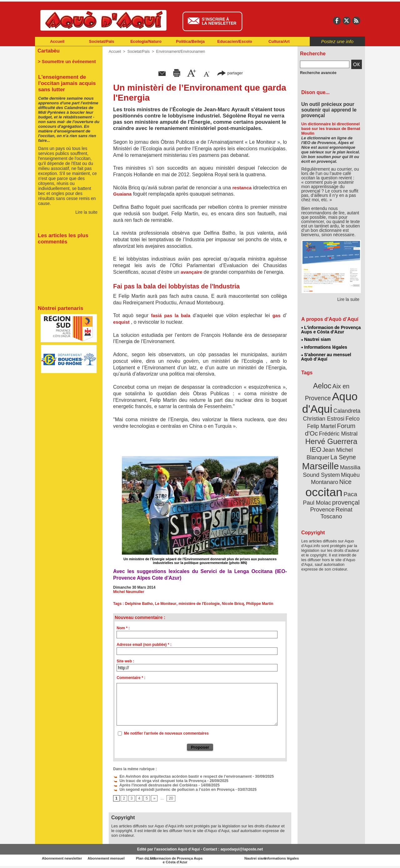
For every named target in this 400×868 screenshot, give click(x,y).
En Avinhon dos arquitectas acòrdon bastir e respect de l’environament (180, 776)
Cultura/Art (279, 41)
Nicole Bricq (231, 604)
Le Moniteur (165, 604)
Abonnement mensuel (118, 859)
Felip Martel (322, 424)
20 (170, 799)
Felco (352, 417)
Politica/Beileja (190, 41)
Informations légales (324, 347)
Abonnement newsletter (63, 859)
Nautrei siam (316, 339)
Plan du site (172, 859)
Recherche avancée (317, 73)
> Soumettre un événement (66, 61)
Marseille (321, 462)
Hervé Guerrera (331, 439)
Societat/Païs (102, 41)
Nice (345, 478)
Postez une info (337, 41)
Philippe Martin (258, 604)
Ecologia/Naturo (146, 41)
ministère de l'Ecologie (198, 604)
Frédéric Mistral (338, 431)
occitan (324, 488)
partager (230, 73)
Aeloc (322, 385)
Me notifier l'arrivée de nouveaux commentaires (166, 733)
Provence (323, 505)
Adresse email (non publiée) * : (144, 645)
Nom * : (123, 628)
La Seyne (343, 454)
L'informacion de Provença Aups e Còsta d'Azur (331, 330)
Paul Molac (318, 498)
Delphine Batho (139, 604)
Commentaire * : (131, 678)
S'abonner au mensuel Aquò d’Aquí (326, 357)
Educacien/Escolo (235, 41)
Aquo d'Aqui (330, 401)
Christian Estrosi (324, 417)
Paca (350, 489)
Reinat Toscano (336, 508)
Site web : (125, 661)
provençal (345, 498)
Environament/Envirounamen (180, 52)
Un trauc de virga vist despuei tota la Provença (158, 781)
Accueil (57, 41)
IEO (316, 447)
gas (277, 315)
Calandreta (346, 409)
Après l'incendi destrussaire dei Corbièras (154, 785)
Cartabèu (48, 50)
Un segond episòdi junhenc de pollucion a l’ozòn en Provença (172, 790)
